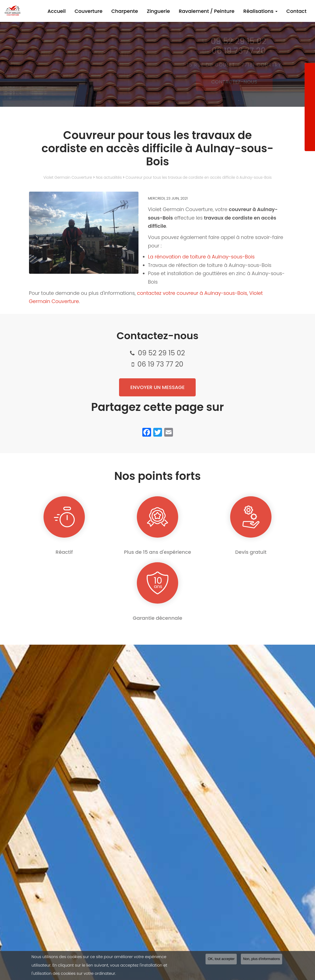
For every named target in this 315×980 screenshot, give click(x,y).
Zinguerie (166, 11)
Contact (297, 11)
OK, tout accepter (221, 960)
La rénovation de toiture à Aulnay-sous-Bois (201, 257)
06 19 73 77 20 (160, 364)
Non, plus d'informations (261, 960)
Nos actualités (109, 178)
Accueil (71, 11)
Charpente (135, 11)
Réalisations (264, 11)
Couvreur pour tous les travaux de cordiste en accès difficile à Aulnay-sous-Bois (199, 178)
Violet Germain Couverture (68, 178)
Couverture (101, 11)
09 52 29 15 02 (161, 353)
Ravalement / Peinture (212, 11)
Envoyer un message (157, 387)
